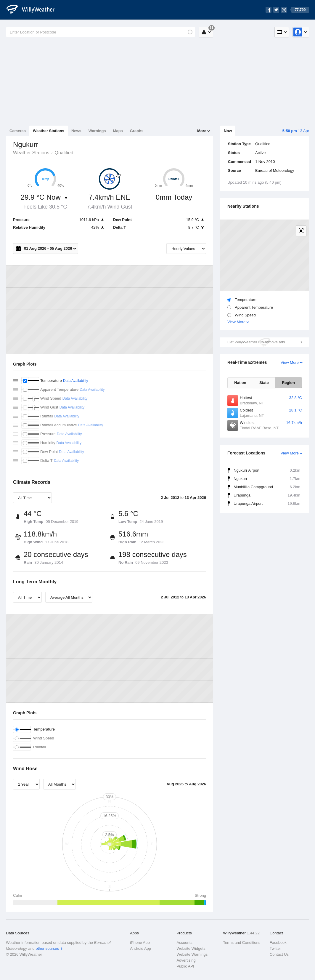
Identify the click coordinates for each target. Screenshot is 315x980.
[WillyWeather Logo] (34, 10)
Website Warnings (192, 954)
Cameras (18, 131)
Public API (185, 966)
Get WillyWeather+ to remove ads (256, 342)
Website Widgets (191, 948)
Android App (140, 948)
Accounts (184, 943)
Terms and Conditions (242, 943)
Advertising (186, 960)
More (202, 131)
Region (288, 383)
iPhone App (140, 943)
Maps (118, 131)
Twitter (275, 948)
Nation (240, 383)
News (76, 131)
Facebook (278, 943)
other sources (47, 948)
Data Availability (76, 381)
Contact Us (279, 954)
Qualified (64, 153)
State (264, 383)
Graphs (137, 131)
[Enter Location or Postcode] (101, 32)
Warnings (97, 131)
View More (236, 322)
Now (228, 131)
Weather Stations (49, 131)
